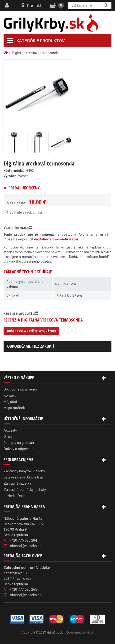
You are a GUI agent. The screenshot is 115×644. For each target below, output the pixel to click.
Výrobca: (11, 176)
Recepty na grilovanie (20, 443)
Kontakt (34, 6)
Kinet (90, 632)
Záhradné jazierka (17, 483)
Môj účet (10, 402)
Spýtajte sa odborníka (26, 212)
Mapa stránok (14, 408)
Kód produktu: (15, 171)
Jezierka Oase (15, 496)
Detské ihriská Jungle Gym (24, 477)
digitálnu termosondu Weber (56, 239)
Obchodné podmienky (20, 389)
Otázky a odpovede (18, 449)
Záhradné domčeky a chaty (25, 490)
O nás (8, 437)
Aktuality (10, 430)
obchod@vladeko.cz (26, 546)
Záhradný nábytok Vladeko (24, 471)
